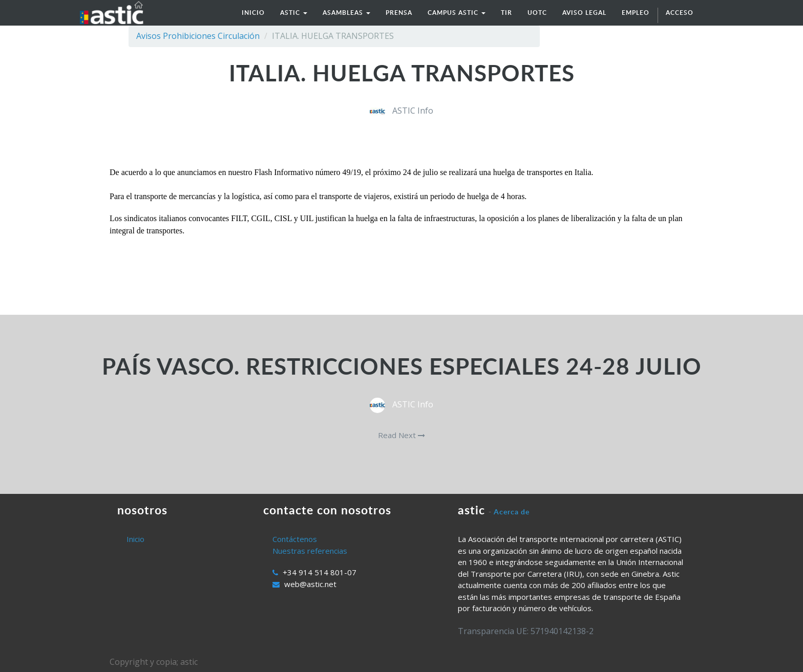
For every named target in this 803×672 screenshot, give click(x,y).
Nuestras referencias (310, 551)
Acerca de (512, 512)
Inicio (135, 539)
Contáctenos (295, 539)
